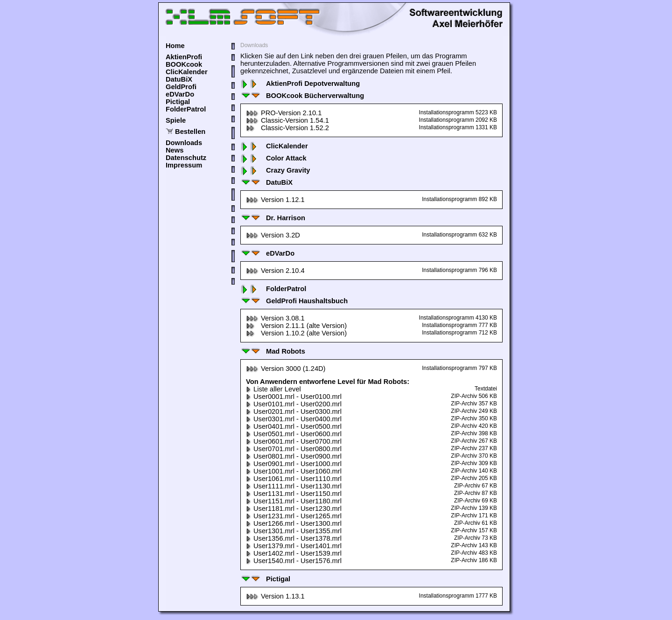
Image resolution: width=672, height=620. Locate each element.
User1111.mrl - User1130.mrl (294, 486)
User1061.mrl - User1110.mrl (294, 479)
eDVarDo (180, 94)
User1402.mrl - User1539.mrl (294, 553)
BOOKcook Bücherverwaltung (302, 96)
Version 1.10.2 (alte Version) (296, 333)
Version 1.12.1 (275, 200)
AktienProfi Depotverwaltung (300, 84)
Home (175, 46)
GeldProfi (181, 87)
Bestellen (190, 132)
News (175, 150)
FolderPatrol (186, 109)
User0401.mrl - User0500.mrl (294, 426)
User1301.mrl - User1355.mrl (294, 531)
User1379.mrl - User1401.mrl (294, 546)
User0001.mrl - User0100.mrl (294, 397)
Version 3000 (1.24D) (286, 369)
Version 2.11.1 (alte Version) (296, 326)
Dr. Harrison (273, 218)
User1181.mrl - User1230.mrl (294, 509)
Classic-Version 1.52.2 (287, 128)
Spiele (176, 120)
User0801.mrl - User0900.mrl (294, 456)
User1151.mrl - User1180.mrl (294, 501)
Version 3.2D (273, 235)
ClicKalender (187, 72)
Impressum (184, 165)
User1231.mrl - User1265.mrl (294, 516)
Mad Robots (273, 351)
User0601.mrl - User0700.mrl (294, 441)
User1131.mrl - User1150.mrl (294, 494)
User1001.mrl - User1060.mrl (294, 471)
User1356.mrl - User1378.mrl (294, 538)
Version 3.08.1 (275, 318)
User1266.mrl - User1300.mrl (294, 523)
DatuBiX (179, 79)
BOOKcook (184, 64)
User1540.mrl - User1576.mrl (294, 561)
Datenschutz (186, 158)
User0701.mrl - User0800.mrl (294, 449)
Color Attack (273, 158)
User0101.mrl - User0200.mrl (294, 404)
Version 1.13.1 (275, 596)
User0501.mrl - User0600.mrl (294, 434)
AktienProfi (184, 57)
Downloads (184, 143)
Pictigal (178, 102)
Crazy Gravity (275, 170)
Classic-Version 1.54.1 (287, 120)
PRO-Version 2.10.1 (284, 113)
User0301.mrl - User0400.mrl (294, 419)
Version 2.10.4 (275, 271)
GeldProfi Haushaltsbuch (294, 301)
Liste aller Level (273, 389)
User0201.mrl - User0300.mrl (294, 411)
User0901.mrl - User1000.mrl (294, 464)
